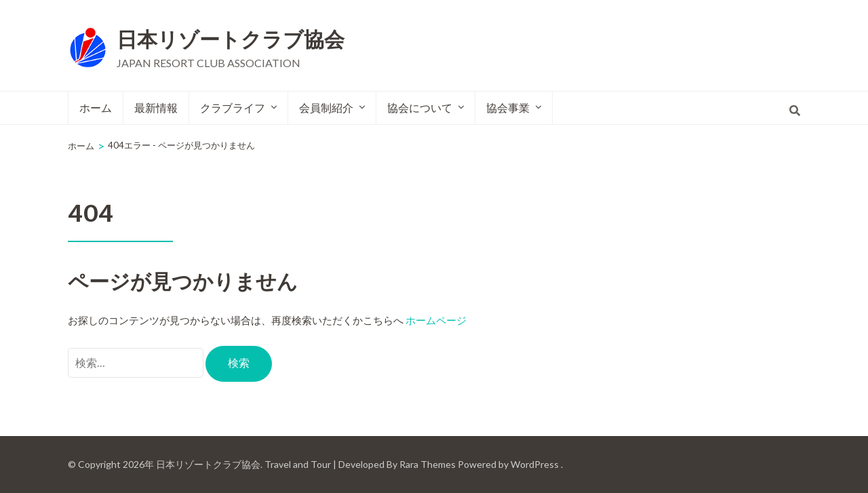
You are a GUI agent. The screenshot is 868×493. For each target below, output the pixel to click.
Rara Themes (428, 464)
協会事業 (508, 107)
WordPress (535, 464)
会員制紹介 (326, 107)
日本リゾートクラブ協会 (231, 41)
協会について (420, 107)
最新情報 (156, 107)
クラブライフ (233, 107)
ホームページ (436, 320)
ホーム (96, 107)
